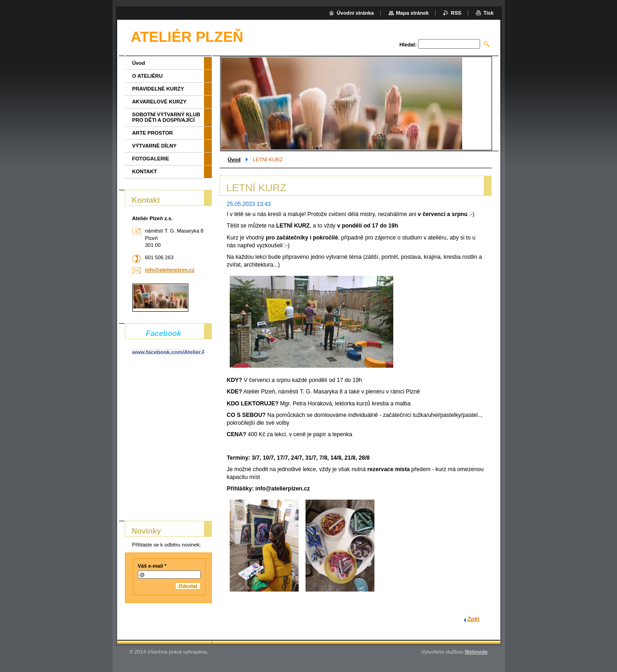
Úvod (234, 159)
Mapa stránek (413, 13)
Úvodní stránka (355, 13)
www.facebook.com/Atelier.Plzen (174, 352)
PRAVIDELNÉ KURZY (158, 89)
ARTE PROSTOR (153, 133)
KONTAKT (145, 171)
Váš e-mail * (152, 566)
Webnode (476, 652)
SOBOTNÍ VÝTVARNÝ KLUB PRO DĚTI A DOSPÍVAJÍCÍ (166, 117)
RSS (456, 13)
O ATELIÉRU (148, 76)
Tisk (488, 13)
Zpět (474, 619)
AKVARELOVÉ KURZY (160, 102)
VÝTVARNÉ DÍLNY (155, 146)
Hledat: (408, 45)
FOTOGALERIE (151, 159)
